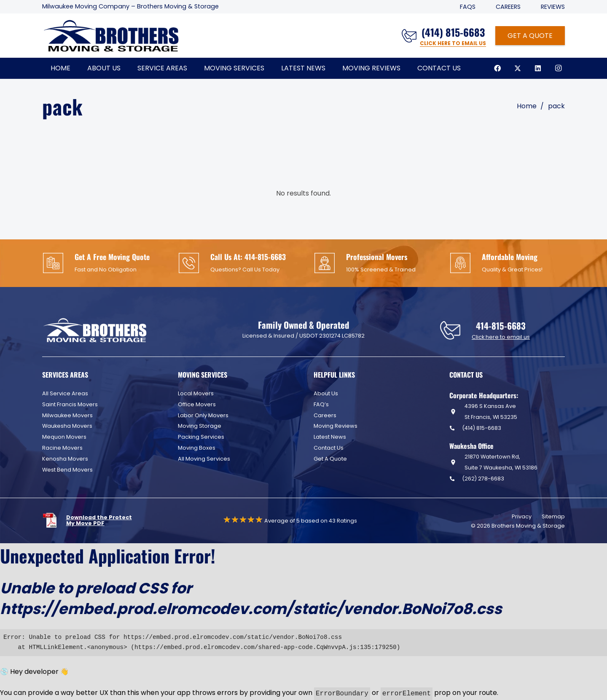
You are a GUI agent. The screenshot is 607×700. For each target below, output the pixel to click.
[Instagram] (558, 68)
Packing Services (201, 437)
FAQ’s (321, 404)
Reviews (553, 7)
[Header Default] (111, 36)
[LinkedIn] (538, 68)
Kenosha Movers (65, 459)
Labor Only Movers (203, 415)
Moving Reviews (336, 426)
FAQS (468, 7)
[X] (518, 68)
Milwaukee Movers (67, 415)
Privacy (522, 516)
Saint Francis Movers (70, 404)
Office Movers (197, 404)
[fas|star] (54, 520)
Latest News (330, 437)
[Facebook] (497, 68)
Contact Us (329, 448)
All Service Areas (65, 393)
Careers (508, 7)
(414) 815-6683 (482, 428)
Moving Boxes (197, 448)
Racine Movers (62, 448)
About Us (326, 393)
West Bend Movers (67, 470)
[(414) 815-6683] (456, 428)
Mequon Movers (64, 437)
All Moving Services (204, 459)
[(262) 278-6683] (456, 479)
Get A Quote (330, 459)
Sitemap (553, 516)
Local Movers (196, 393)
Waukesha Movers (67, 426)
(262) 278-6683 (483, 479)
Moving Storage (200, 426)
